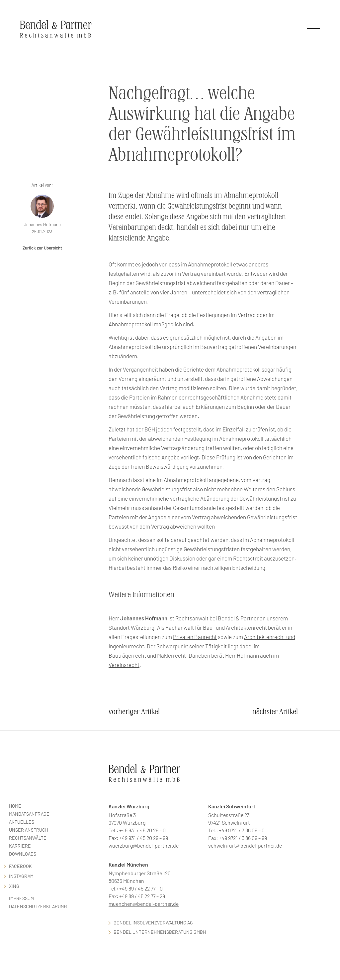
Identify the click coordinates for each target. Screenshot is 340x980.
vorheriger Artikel (134, 712)
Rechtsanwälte (28, 838)
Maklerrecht (171, 655)
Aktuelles (22, 822)
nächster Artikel (275, 712)
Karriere (20, 846)
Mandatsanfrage (29, 814)
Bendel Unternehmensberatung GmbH (160, 932)
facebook (20, 866)
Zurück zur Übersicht (42, 248)
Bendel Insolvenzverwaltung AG (153, 923)
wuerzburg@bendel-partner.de (144, 845)
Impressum (21, 898)
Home (15, 806)
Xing (14, 886)
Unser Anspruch (29, 830)
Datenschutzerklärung (38, 906)
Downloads (23, 854)
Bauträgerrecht (127, 655)
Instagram (21, 876)
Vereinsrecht (124, 665)
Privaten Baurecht (195, 637)
